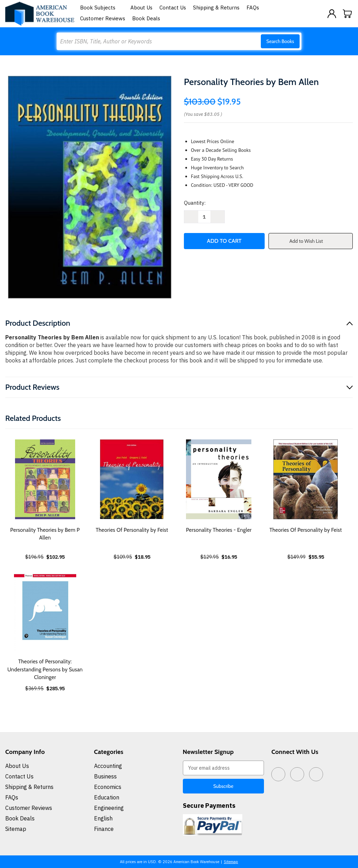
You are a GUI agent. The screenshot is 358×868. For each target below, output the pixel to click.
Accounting (108, 766)
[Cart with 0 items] (348, 14)
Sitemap (16, 829)
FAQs (253, 8)
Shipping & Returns (216, 8)
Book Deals (146, 18)
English (103, 818)
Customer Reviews (103, 18)
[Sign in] (332, 14)
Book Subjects (102, 8)
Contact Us (173, 8)
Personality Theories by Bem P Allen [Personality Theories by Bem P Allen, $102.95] (45, 534)
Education (107, 797)
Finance (104, 829)
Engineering (109, 808)
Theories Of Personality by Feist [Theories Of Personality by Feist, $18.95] (132, 530)
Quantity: (195, 203)
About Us (141, 8)
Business (105, 776)
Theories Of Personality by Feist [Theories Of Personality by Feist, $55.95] (306, 530)
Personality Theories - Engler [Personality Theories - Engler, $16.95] (219, 530)
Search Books (280, 41)
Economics (108, 787)
